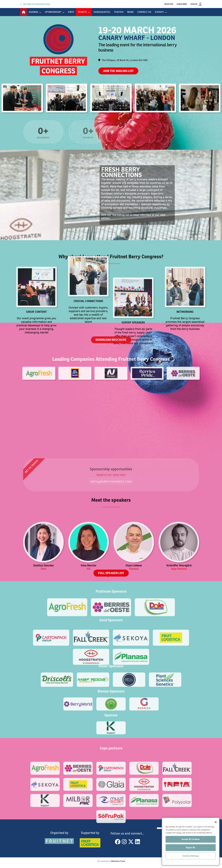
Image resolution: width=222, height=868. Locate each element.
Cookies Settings (191, 856)
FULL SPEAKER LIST (111, 573)
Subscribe (182, 4)
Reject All (191, 848)
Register (169, 4)
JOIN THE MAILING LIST (118, 71)
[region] (191, 842)
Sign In (194, 4)
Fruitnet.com (36, 4)
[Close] (216, 822)
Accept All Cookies (191, 839)
